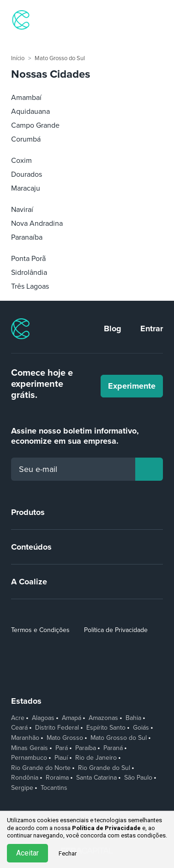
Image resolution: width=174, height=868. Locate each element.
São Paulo (138, 778)
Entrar (152, 329)
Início (18, 58)
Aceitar (27, 853)
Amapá (72, 718)
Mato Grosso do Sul (60, 58)
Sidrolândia (29, 273)
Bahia (133, 718)
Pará (62, 748)
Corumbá (26, 139)
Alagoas (43, 718)
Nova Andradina (37, 223)
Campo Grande (35, 125)
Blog (113, 329)
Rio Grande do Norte (41, 768)
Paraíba (86, 748)
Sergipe (22, 788)
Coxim (21, 161)
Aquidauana (30, 112)
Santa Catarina (96, 778)
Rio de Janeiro (96, 758)
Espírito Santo (106, 728)
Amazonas (103, 718)
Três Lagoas (30, 286)
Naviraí (22, 210)
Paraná (113, 748)
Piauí (61, 758)
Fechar (68, 853)
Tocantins (54, 788)
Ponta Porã (28, 259)
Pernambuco (29, 758)
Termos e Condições (40, 630)
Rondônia (25, 778)
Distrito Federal (57, 728)
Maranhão (25, 738)
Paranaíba (27, 237)
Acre (18, 718)
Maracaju (26, 188)
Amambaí (26, 98)
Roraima (57, 778)
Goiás (141, 728)
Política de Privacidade (116, 630)
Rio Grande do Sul (104, 768)
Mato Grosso (65, 738)
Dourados (27, 174)
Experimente (132, 386)
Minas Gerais (30, 748)
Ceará (19, 728)
